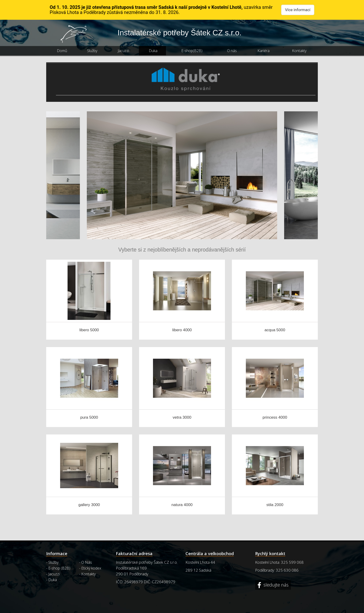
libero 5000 (89, 330)
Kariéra (263, 51)
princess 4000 (275, 417)
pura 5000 (89, 417)
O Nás (87, 562)
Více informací (298, 10)
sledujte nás (275, 585)
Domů (62, 51)
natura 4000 (182, 505)
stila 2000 (275, 505)
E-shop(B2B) (192, 51)
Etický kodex (91, 568)
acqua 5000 (275, 330)
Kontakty (299, 51)
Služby (92, 51)
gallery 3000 (89, 505)
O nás (232, 51)
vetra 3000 (182, 417)
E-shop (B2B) (59, 568)
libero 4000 (182, 330)
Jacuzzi (123, 51)
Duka (153, 51)
